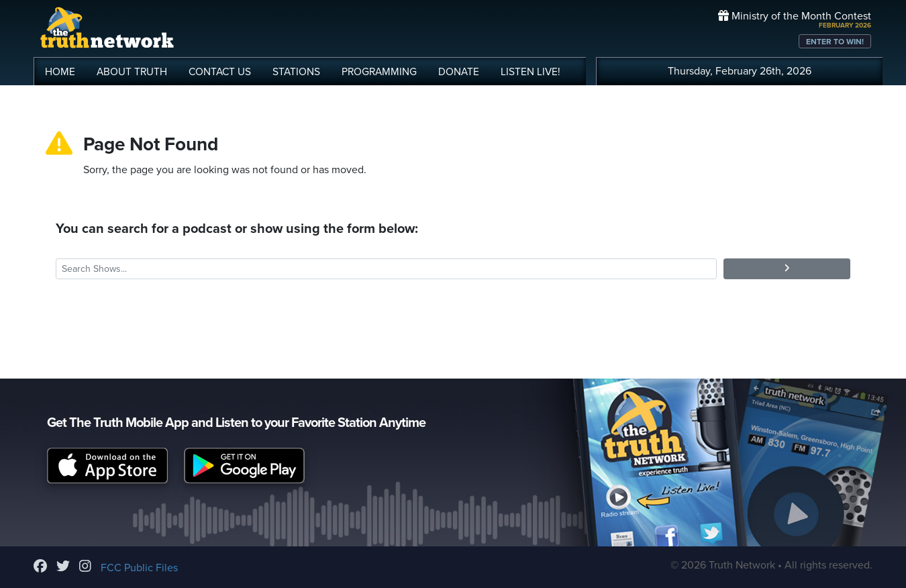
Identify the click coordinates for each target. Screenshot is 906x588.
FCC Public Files (139, 568)
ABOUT (132, 72)
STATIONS (296, 72)
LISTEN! (531, 72)
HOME (60, 72)
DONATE (459, 72)
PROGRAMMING (379, 72)
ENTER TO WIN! (835, 42)
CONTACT (220, 72)
